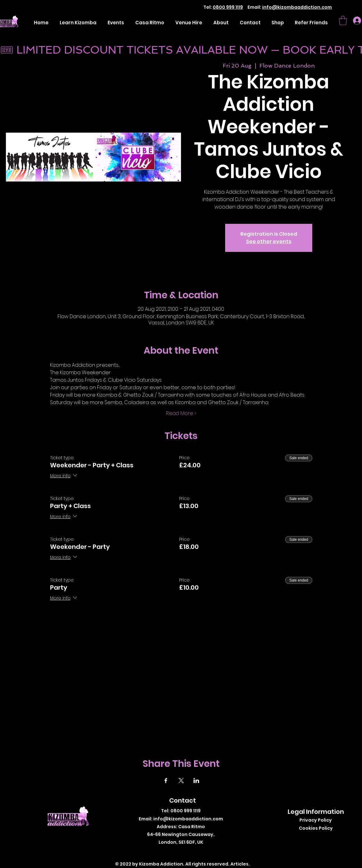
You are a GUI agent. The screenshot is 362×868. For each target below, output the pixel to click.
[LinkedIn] (196, 852)
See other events (269, 241)
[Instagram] (187, 852)
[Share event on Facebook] (166, 781)
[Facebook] (168, 852)
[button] (343, 21)
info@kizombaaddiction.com (297, 7)
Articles (239, 864)
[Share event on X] (181, 781)
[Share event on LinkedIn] (196, 781)
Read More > (181, 413)
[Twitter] (178, 852)
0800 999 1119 (228, 7)
